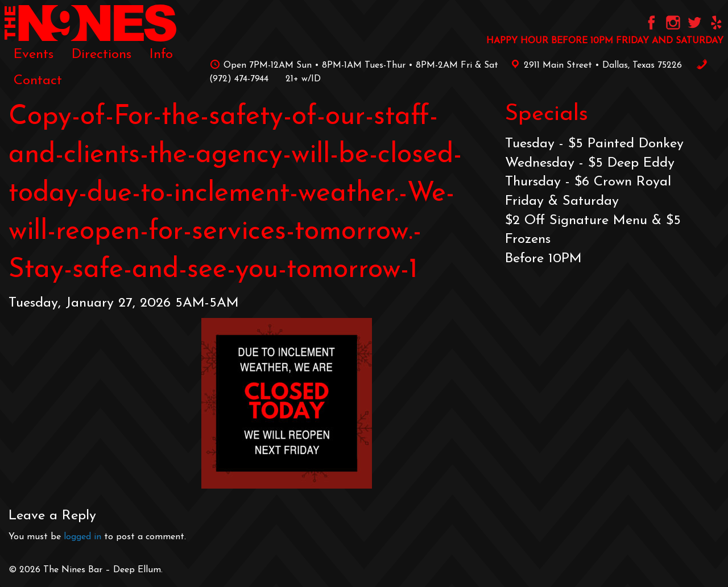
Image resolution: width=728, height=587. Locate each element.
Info (161, 55)
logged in (82, 537)
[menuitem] (34, 55)
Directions (102, 55)
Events (34, 55)
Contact (38, 81)
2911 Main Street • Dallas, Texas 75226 (594, 65)
